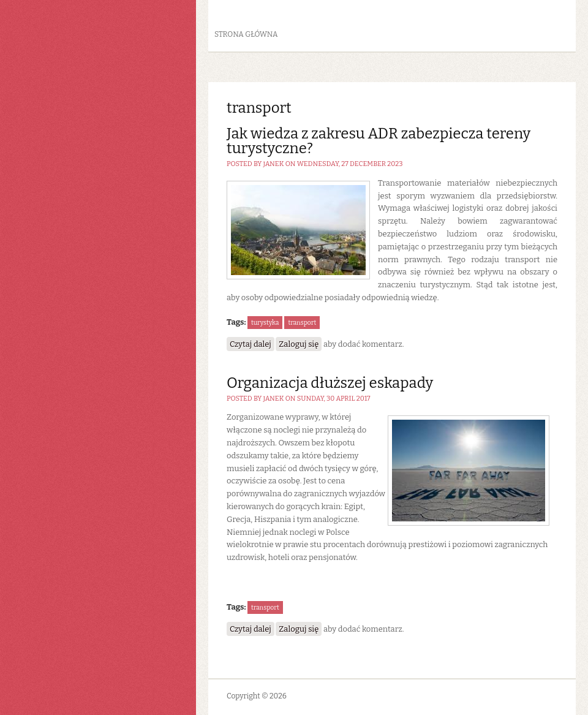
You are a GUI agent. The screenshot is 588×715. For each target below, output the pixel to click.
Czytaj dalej (252, 343)
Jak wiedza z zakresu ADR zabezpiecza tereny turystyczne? (379, 141)
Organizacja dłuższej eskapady (330, 383)
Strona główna (246, 34)
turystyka (265, 323)
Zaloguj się (299, 344)
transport (302, 323)
